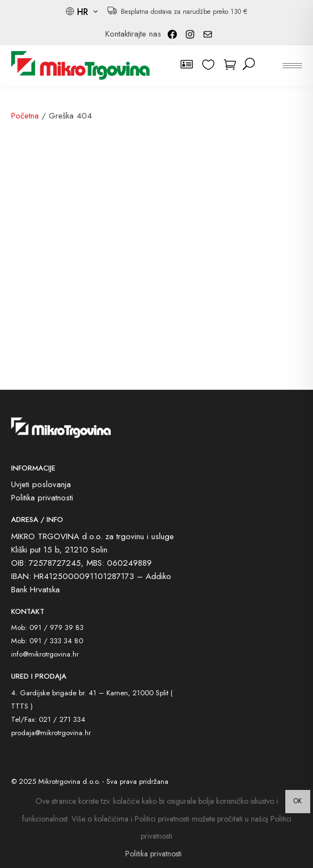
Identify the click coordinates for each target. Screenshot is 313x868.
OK (298, 801)
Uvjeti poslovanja (41, 484)
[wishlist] (210, 65)
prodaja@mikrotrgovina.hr (51, 733)
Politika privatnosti (42, 498)
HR (84, 12)
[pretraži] (249, 65)
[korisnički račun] (189, 65)
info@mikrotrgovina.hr (45, 654)
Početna (25, 116)
